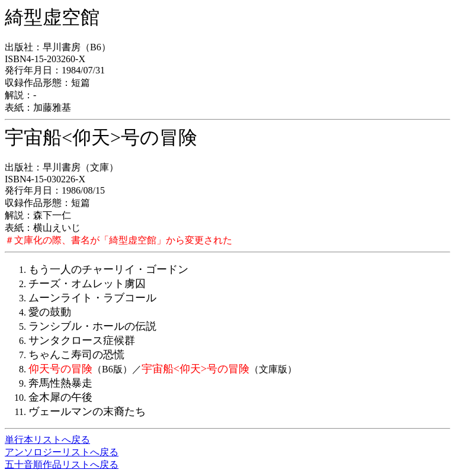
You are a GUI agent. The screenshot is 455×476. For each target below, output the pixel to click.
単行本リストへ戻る (47, 440)
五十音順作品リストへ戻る (62, 464)
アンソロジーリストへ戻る (62, 452)
